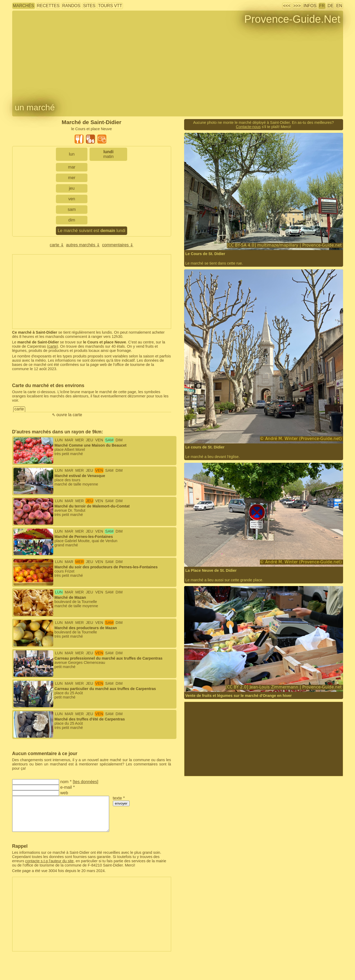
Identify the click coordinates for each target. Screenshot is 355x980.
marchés (24, 6)
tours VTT (110, 6)
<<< (287, 6)
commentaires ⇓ (118, 245)
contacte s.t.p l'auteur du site (49, 861)
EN (339, 6)
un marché (35, 107)
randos (71, 6)
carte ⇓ (57, 245)
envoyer (121, 803)
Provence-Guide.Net (292, 19)
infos (310, 6)
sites (89, 6)
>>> (297, 6)
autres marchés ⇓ (83, 245)
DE (331, 6)
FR (322, 6)
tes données (85, 782)
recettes (48, 6)
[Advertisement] (92, 292)
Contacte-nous (248, 127)
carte (52, 346)
